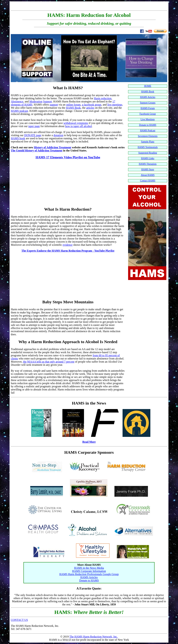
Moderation (36, 101)
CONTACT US (19, 620)
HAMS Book (73, 108)
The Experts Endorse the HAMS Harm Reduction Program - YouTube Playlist (68, 251)
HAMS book (18, 138)
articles (90, 108)
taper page (34, 126)
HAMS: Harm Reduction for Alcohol (89, 15)
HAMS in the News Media (89, 568)
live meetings (115, 105)
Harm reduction (103, 98)
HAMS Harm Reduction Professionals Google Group (89, 574)
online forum (73, 105)
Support (48, 101)
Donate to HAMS (89, 580)
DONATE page (33, 135)
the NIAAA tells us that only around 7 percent (49, 362)
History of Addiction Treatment (53, 147)
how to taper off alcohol (78, 126)
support (54, 105)
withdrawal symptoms (76, 123)
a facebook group (92, 105)
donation (58, 135)
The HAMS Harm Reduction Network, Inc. (94, 637)
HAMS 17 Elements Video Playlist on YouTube (68, 157)
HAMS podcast (19, 111)
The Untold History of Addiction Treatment (37, 151)
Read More (89, 442)
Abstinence (17, 101)
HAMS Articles (89, 577)
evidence (68, 245)
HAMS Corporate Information (89, 571)
